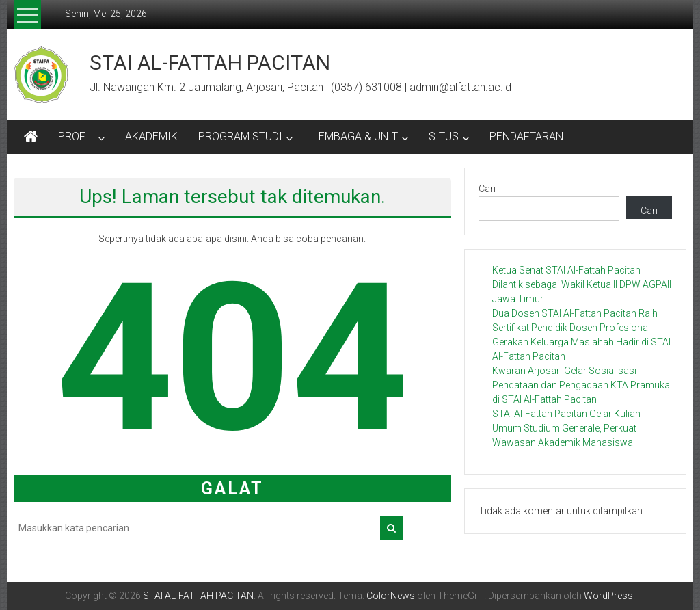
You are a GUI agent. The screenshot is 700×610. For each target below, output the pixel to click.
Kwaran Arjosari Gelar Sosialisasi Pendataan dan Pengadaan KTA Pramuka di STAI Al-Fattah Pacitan (581, 385)
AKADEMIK (151, 136)
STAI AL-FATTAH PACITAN (210, 63)
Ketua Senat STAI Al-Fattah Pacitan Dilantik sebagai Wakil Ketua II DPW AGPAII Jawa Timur (582, 284)
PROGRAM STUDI (240, 136)
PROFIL (76, 136)
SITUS (444, 136)
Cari (487, 189)
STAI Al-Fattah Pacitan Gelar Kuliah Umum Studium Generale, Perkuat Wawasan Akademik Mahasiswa (566, 428)
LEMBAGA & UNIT (355, 136)
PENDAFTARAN (526, 136)
